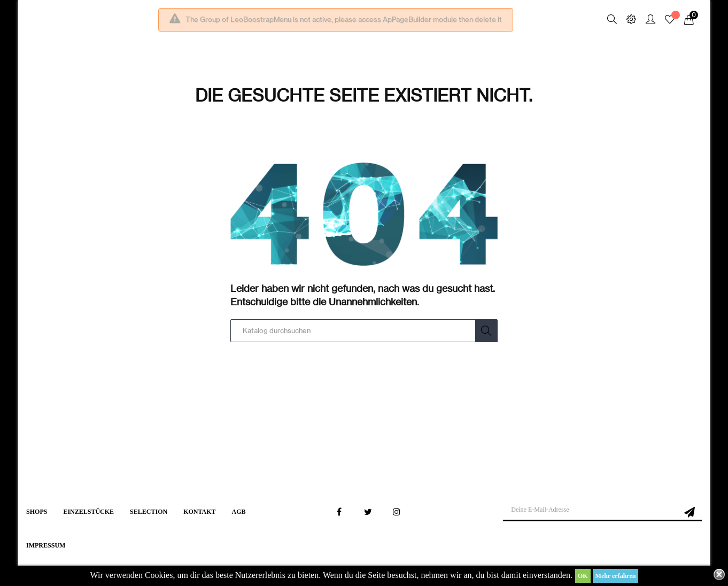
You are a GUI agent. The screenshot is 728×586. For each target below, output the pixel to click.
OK (583, 576)
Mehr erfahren (616, 576)
